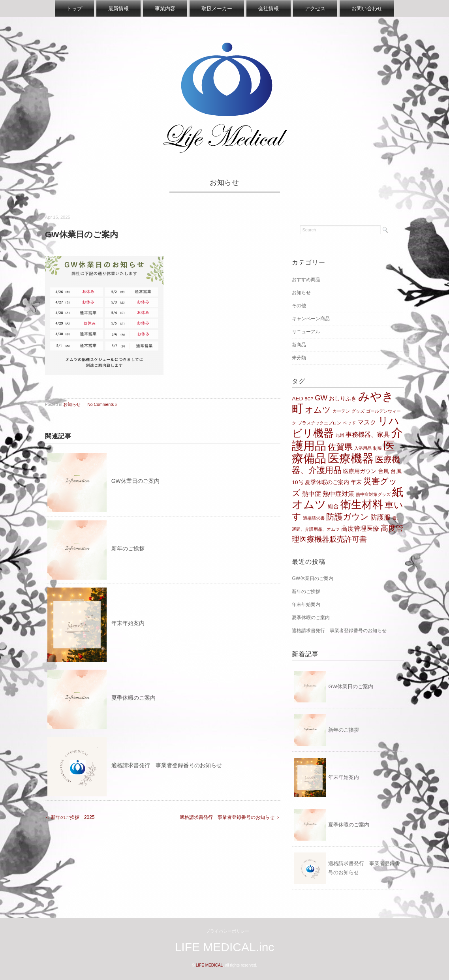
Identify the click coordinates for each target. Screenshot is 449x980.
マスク (367, 422)
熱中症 (312, 494)
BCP (309, 399)
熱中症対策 (338, 494)
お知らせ (225, 182)
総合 (333, 506)
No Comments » (102, 404)
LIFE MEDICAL (209, 965)
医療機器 (351, 458)
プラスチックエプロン (319, 423)
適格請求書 (314, 518)
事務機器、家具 (368, 435)
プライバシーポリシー (227, 931)
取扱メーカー (217, 8)
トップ (74, 8)
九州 (340, 435)
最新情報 (118, 8)
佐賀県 (340, 447)
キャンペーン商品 (311, 319)
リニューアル (306, 332)
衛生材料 (362, 504)
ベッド (349, 423)
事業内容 (165, 8)
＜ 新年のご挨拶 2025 (70, 817)
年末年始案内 (128, 623)
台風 (383, 471)
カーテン (341, 411)
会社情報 (269, 8)
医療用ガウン (360, 471)
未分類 (299, 358)
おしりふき (343, 399)
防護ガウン (348, 517)
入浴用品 (363, 448)
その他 (299, 306)
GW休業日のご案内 (135, 481)
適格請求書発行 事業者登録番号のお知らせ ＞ (230, 817)
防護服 (380, 517)
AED (297, 399)
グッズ (358, 411)
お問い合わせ (367, 8)
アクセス (315, 8)
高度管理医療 (360, 528)
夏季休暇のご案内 (133, 698)
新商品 (299, 345)
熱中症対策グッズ (373, 494)
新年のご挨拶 (128, 548)
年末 (356, 482)
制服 (378, 448)
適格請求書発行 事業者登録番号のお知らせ (167, 765)
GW (321, 398)
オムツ (318, 410)
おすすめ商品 (306, 280)
